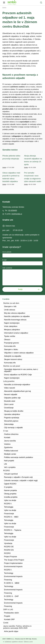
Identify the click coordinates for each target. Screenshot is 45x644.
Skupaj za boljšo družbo (14, 411)
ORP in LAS (8, 610)
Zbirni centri (9, 404)
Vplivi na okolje (10, 500)
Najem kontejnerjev (12, 323)
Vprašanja (8, 543)
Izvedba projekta (11, 497)
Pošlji (20, 289)
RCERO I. (8, 504)
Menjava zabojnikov (12, 330)
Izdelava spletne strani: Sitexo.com (19, 642)
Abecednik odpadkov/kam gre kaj (17, 391)
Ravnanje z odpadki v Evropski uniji (18, 477)
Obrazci (7, 340)
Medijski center (10, 454)
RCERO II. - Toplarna (13, 530)
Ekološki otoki (10, 401)
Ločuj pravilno (9, 381)
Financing (8, 580)
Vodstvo (7, 444)
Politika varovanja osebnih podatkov (19, 457)
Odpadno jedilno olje (12, 398)
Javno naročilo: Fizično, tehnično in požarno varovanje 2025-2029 (17, 627)
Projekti (7, 616)
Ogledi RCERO (10, 484)
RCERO (7, 471)
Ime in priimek (7, 252)
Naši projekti (9, 461)
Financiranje (9, 514)
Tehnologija (9, 507)
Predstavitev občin (11, 613)
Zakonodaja (9, 424)
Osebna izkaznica (11, 434)
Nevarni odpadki (11, 394)
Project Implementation (13, 563)
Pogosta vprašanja (12, 418)
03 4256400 (13, 210)
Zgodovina (8, 447)
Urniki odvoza (10, 310)
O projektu (8, 487)
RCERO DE (9, 547)
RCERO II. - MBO (11, 517)
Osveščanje (9, 408)
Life (5, 464)
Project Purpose (10, 557)
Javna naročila (10, 441)
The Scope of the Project (14, 560)
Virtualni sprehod (11, 474)
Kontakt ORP (9, 619)
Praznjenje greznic (12, 343)
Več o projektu (10, 467)
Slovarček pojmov (11, 421)
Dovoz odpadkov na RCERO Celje (18, 375)
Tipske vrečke (10, 336)
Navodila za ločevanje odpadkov (17, 385)
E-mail (4, 260)
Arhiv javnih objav (11, 631)
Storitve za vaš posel (12, 366)
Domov (4, 8)
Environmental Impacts (13, 567)
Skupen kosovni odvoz (13, 359)
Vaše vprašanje (7, 268)
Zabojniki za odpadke (13, 356)
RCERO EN (9, 550)
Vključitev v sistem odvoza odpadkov (19, 353)
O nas (6, 431)
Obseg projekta (10, 494)
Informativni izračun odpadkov (16, 333)
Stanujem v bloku (11, 349)
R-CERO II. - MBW (12, 583)
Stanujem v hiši (10, 306)
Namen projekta (10, 490)
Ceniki (6, 623)
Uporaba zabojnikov (12, 414)
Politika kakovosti (11, 451)
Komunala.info (10, 346)
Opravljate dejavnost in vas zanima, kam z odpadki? (21, 370)
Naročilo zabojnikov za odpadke (17, 316)
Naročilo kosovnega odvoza (15, 320)
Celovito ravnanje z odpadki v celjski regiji (21, 480)
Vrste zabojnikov (11, 326)
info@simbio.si (17, 214)
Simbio (4, 168)
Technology (9, 573)
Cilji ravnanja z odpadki (13, 428)
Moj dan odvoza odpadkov (15, 313)
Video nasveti (9, 388)
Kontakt (7, 437)
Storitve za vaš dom (11, 303)
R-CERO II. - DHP (11, 596)
